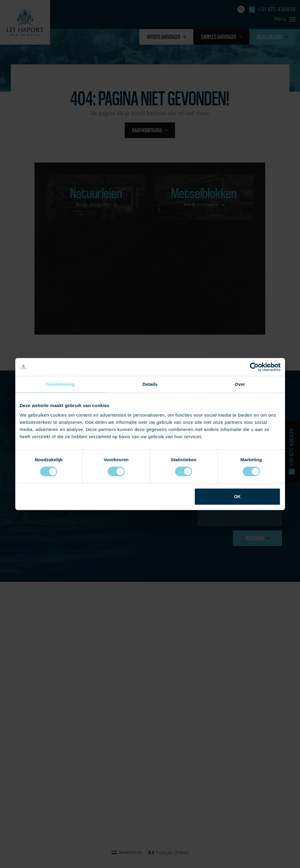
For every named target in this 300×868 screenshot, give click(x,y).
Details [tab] (150, 384)
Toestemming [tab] (60, 384)
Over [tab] (240, 384)
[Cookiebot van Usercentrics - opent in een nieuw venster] (254, 367)
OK (238, 496)
